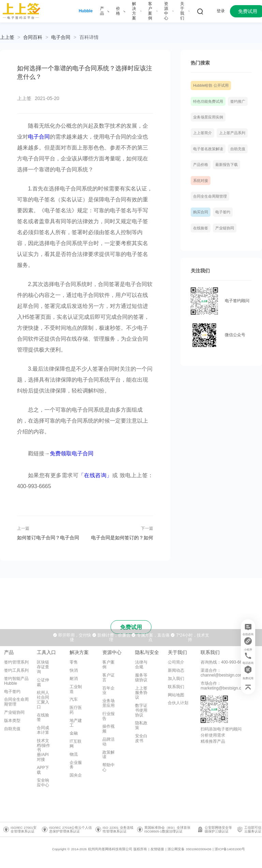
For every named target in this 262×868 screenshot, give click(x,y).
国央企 (76, 775)
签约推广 (238, 101)
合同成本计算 (43, 730)
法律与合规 (141, 665)
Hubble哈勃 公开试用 (211, 85)
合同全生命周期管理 (210, 196)
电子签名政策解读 (208, 149)
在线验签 (201, 228)
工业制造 (76, 689)
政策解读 (108, 755)
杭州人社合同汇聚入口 (43, 700)
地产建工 (76, 723)
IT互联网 (76, 744)
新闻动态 (176, 670)
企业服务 (76, 765)
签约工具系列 (16, 670)
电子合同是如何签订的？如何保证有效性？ (122, 538)
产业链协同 (225, 228)
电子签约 (223, 212)
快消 (74, 670)
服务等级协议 (141, 678)
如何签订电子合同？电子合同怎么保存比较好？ (48, 538)
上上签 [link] (7, 37)
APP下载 (43, 770)
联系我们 (176, 687)
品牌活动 (108, 742)
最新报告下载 (227, 165)
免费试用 (131, 627)
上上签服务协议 (141, 693)
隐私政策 (141, 725)
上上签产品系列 (232, 133)
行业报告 (108, 716)
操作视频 (108, 729)
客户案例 (108, 665)
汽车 (74, 699)
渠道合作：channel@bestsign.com (222, 673)
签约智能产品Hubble (16, 681)
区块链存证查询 (43, 667)
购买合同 (201, 212)
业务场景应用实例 (208, 117)
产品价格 (201, 165)
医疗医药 (76, 710)
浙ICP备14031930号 (230, 849)
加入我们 (176, 679)
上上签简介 (202, 133)
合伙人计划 (178, 703)
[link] (33, 37)
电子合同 (61, 37)
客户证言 (108, 678)
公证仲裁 (43, 682)
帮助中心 (108, 767)
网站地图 (176, 695)
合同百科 (33, 37)
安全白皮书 (141, 738)
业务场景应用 (108, 703)
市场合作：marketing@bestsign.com (224, 686)
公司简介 (176, 662)
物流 (74, 754)
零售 (74, 662)
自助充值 (238, 149)
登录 (221, 11)
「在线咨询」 (95, 475)
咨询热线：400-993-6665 (224, 662)
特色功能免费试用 (208, 101)
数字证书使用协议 (141, 710)
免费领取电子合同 (72, 453)
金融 (74, 733)
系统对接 (201, 181)
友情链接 (157, 849)
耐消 (74, 679)
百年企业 (108, 691)
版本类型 (12, 721)
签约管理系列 (16, 662)
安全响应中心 (43, 783)
